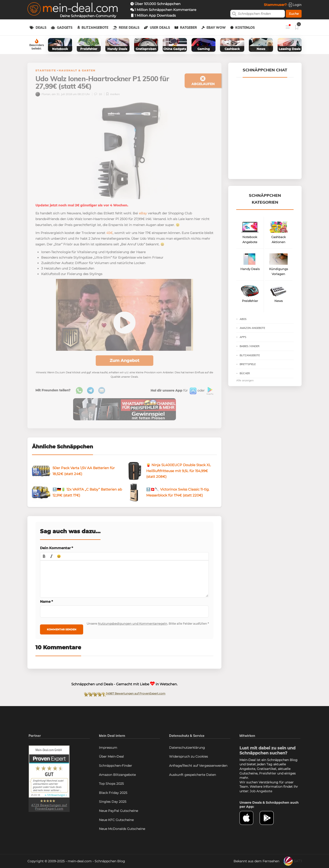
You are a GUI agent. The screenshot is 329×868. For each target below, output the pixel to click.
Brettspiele (248, 364)
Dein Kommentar (57, 548)
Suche (294, 14)
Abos (243, 319)
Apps (243, 337)
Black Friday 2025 (113, 793)
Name (46, 602)
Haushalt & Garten (77, 70)
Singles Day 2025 (113, 802)
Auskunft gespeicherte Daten (192, 775)
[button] (44, 556)
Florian (43, 94)
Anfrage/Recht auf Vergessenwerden (198, 766)
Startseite (46, 70)
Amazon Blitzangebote (117, 775)
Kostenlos (245, 28)
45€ (109, 233)
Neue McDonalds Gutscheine (122, 829)
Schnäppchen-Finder (115, 766)
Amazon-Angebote (252, 328)
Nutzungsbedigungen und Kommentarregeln (133, 624)
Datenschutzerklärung (187, 748)
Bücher (245, 373)
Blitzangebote (95, 28)
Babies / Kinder (250, 346)
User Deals (160, 28)
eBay (143, 213)
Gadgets (65, 28)
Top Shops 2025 (111, 784)
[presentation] (44, 556)
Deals (41, 28)
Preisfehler (268, 773)
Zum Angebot (125, 361)
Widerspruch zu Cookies (188, 756)
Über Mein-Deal (111, 756)
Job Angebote (261, 791)
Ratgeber (188, 28)
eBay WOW (216, 28)
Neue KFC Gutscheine (116, 820)
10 (98, 94)
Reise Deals (129, 28)
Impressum (108, 748)
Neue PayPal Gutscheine (118, 811)
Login (295, 5)
